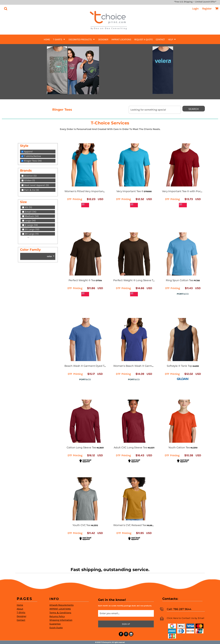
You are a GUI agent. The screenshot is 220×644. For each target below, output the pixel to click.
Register (207, 9)
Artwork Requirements (62, 605)
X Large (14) (31, 225)
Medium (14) (32, 216)
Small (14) (31, 212)
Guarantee (55, 624)
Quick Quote (56, 628)
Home (20, 605)
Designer (21, 616)
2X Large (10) (32, 229)
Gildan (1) (30, 180)
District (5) (30, 176)
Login (195, 9)
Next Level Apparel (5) (37, 185)
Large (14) (30, 221)
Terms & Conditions (60, 613)
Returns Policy (57, 616)
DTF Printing (75, 199)
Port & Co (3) (32, 190)
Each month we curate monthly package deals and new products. (125, 606)
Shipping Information (61, 620)
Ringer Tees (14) (33, 161)
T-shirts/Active (32, 156)
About (20, 609)
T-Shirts (21, 612)
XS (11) (28, 207)
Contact (21, 620)
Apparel (28, 152)
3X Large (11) (32, 234)
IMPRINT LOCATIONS (60, 609)
